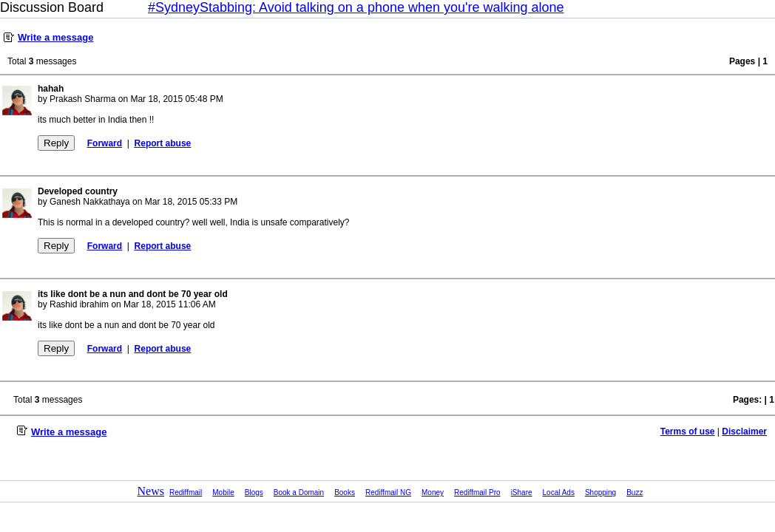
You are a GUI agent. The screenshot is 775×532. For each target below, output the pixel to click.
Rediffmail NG (388, 492)
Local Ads (559, 492)
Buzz (634, 492)
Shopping (600, 492)
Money (433, 492)
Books (345, 492)
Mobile (223, 492)
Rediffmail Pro (477, 492)
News (151, 491)
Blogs (254, 492)
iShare (522, 492)
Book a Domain (299, 492)
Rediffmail (186, 492)
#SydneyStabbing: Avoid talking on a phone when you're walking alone (356, 7)
